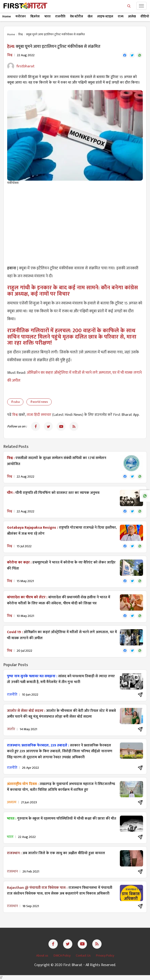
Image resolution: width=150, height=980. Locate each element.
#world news (39, 402)
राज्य (121, 16)
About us (43, 956)
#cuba (15, 402)
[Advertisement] (75, 222)
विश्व (21, 34)
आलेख (132, 16)
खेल (90, 16)
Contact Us (84, 956)
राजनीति (60, 16)
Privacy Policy (105, 956)
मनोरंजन (21, 16)
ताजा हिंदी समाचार (39, 415)
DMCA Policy (62, 956)
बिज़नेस (35, 16)
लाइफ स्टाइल (105, 16)
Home (7, 16)
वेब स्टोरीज (77, 16)
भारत (47, 16)
